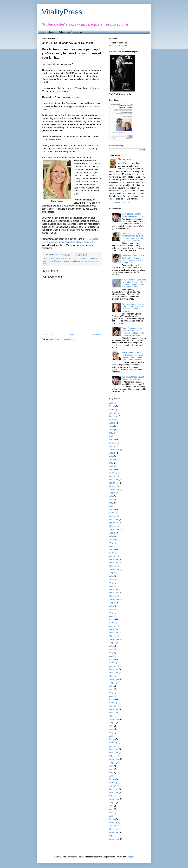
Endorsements (64, 32)
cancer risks (95, 258)
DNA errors (58, 261)
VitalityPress (62, 12)
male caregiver (86, 261)
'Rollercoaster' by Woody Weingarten (63, 258)
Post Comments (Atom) (64, 339)
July (111, 426)
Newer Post (48, 335)
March (112, 406)
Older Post (97, 335)
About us (52, 32)
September (114, 450)
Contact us (77, 32)
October (113, 420)
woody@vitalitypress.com (120, 46)
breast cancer (84, 258)
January (113, 413)
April (111, 403)
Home (42, 32)
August (112, 423)
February (113, 410)
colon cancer (48, 261)
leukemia (67, 261)
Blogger (130, 857)
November (114, 483)
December (114, 416)
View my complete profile (120, 203)
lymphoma (76, 261)
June (112, 430)
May (111, 433)
